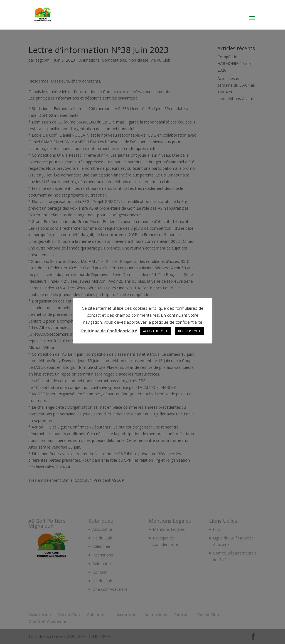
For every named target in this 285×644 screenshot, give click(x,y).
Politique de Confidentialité (109, 331)
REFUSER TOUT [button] (189, 331)
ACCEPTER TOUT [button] (155, 331)
